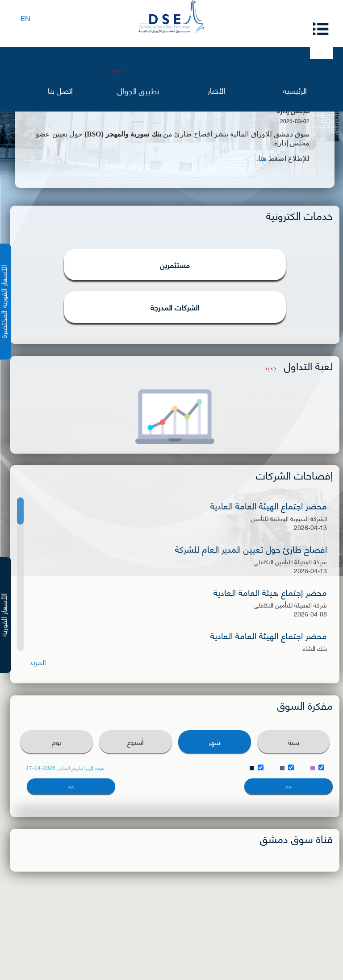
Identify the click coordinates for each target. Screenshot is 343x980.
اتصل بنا (60, 90)
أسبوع (135, 742)
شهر (214, 742)
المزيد (38, 662)
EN (25, 18)
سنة (294, 742)
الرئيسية (295, 90)
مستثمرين (175, 265)
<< (289, 786)
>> (71, 786)
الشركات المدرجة (175, 307)
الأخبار (217, 90)
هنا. (261, 159)
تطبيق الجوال (138, 90)
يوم (57, 742)
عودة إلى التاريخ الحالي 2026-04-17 (65, 768)
